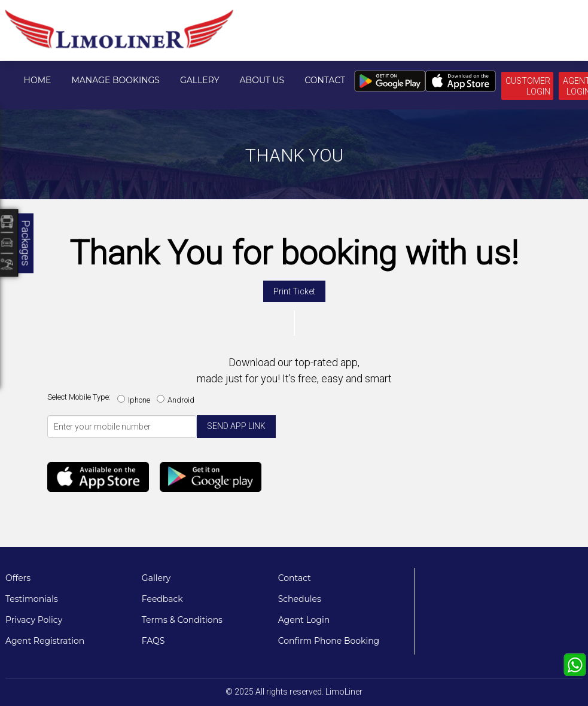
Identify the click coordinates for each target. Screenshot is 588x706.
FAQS (153, 641)
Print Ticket (294, 291)
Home (38, 80)
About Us (262, 80)
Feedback (162, 599)
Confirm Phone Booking (329, 641)
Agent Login (304, 620)
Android (177, 400)
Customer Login (528, 86)
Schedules (300, 599)
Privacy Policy (34, 620)
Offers (18, 578)
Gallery (200, 80)
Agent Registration (45, 641)
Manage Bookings (115, 80)
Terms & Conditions (182, 620)
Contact (325, 80)
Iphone (135, 400)
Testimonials (32, 599)
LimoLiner (344, 692)
